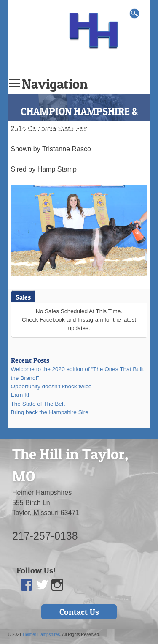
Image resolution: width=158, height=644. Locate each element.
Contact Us (79, 612)
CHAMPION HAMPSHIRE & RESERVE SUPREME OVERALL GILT (79, 127)
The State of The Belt (38, 404)
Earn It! (20, 395)
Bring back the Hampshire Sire (50, 412)
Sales (23, 297)
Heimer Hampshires (41, 634)
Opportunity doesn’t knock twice (51, 386)
